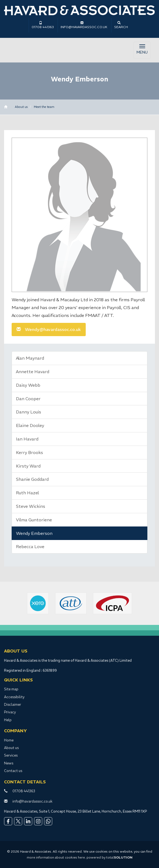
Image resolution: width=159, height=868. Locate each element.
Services (11, 755)
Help (8, 720)
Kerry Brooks (29, 452)
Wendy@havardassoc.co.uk (53, 329)
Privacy (10, 712)
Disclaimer (13, 705)
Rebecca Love (30, 546)
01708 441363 (43, 25)
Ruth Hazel (27, 493)
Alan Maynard (30, 358)
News (9, 763)
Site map (11, 689)
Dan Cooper (28, 399)
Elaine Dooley (30, 425)
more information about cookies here (56, 857)
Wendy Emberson (34, 533)
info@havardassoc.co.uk (84, 25)
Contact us (13, 771)
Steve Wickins (31, 506)
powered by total (110, 857)
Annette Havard (33, 372)
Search (121, 25)
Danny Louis (29, 412)
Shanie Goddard (32, 479)
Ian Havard (27, 439)
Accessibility (14, 697)
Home (9, 740)
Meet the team (44, 107)
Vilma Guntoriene (34, 520)
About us (21, 107)
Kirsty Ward (28, 466)
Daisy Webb (28, 385)
